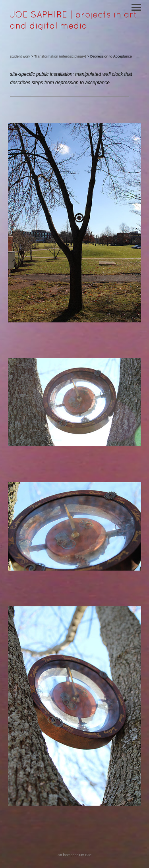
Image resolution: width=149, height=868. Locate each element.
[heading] (74, 27)
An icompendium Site (74, 855)
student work (20, 56)
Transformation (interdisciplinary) (60, 56)
